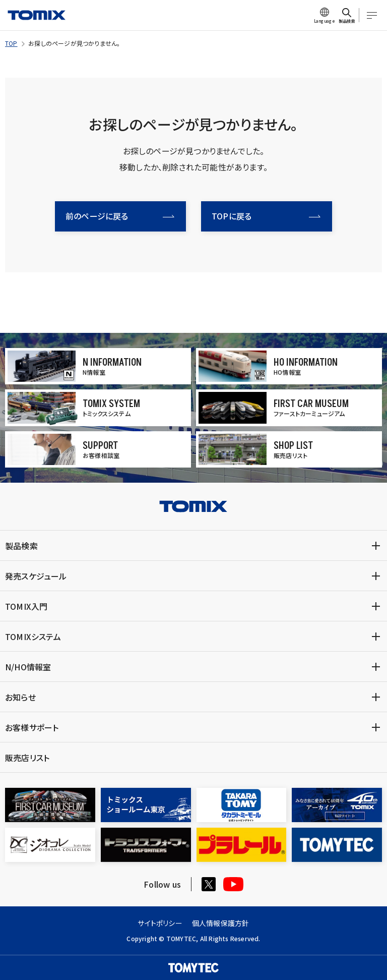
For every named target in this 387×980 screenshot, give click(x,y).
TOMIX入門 (26, 606)
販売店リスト (27, 758)
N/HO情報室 (28, 667)
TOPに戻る (266, 216)
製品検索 (21, 546)
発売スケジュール (36, 576)
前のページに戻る (120, 216)
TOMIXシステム (33, 637)
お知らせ (20, 697)
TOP (11, 43)
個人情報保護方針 (221, 923)
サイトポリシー (160, 923)
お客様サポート (32, 727)
